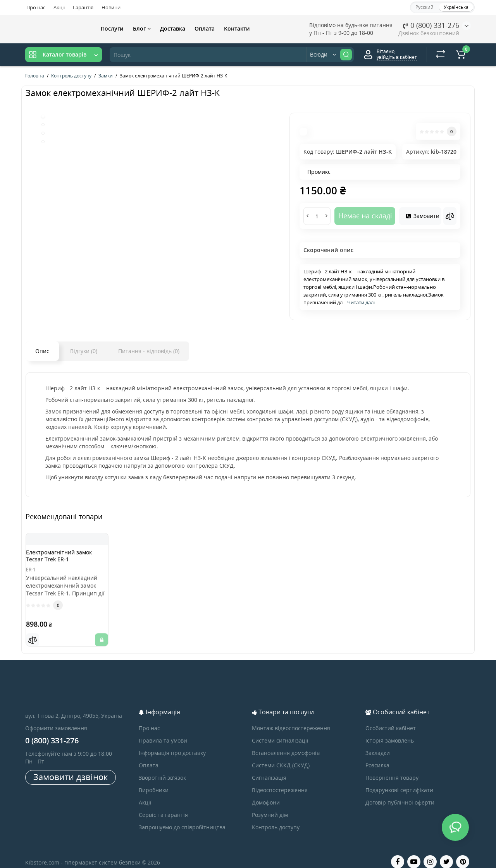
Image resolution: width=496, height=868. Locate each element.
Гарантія (83, 7)
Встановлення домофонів (286, 743)
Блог (142, 28)
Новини (111, 7)
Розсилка (377, 756)
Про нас (36, 7)
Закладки (378, 743)
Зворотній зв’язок (162, 768)
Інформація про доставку (172, 743)
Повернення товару (392, 768)
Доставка (173, 28)
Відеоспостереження (280, 780)
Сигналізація (269, 768)
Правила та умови (163, 731)
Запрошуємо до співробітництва (182, 817)
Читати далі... (363, 302)
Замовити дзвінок (71, 767)
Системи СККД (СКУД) (281, 756)
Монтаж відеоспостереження (291, 718)
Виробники (154, 780)
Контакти (237, 28)
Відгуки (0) (84, 351)
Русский (425, 7)
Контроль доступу (276, 817)
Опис (42, 351)
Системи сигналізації (280, 731)
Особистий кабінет (391, 718)
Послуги (112, 28)
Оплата (205, 28)
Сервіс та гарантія (163, 805)
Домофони (266, 793)
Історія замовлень (390, 731)
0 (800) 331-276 (431, 25)
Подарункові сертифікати (399, 780)
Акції (59, 7)
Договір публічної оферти (400, 793)
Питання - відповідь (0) (149, 351)
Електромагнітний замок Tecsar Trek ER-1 (67, 559)
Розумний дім (270, 805)
